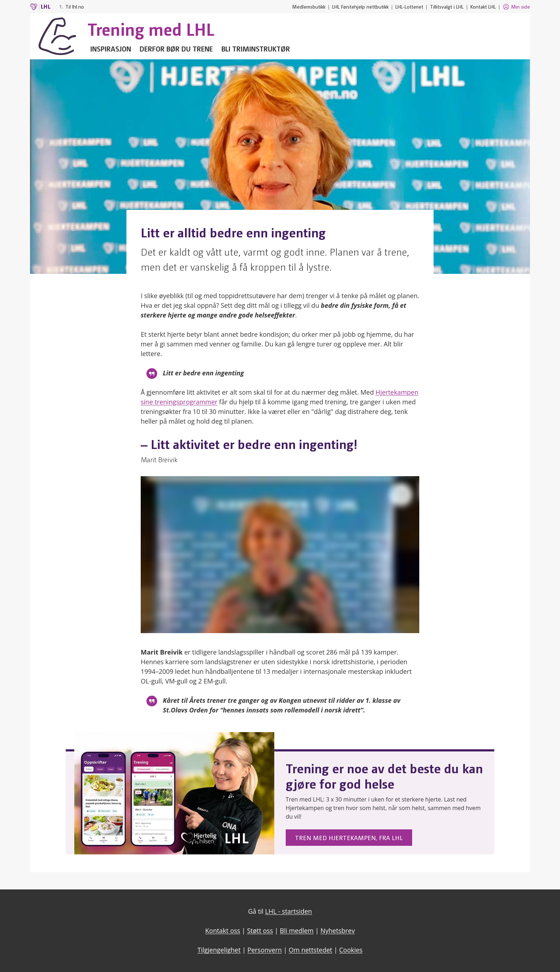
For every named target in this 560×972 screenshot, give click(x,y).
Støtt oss (260, 931)
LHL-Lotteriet (409, 6)
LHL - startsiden (288, 911)
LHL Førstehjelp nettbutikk (360, 6)
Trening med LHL (151, 29)
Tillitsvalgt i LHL (447, 6)
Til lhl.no (71, 6)
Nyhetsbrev (337, 931)
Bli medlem (297, 931)
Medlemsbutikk (309, 6)
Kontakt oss (223, 931)
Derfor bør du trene (176, 49)
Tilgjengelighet (219, 950)
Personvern (265, 950)
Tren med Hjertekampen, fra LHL (349, 837)
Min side (516, 7)
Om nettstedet (310, 950)
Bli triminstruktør (256, 49)
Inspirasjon (111, 49)
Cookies (351, 950)
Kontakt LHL (483, 6)
